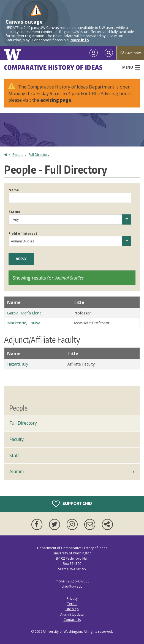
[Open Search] (109, 53)
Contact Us (72, 620)
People (18, 155)
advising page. (56, 100)
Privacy (72, 599)
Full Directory (39, 155)
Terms (72, 604)
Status (14, 212)
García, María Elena (24, 313)
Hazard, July (18, 364)
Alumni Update (72, 614)
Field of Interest (23, 233)
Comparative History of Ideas (53, 67)
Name (14, 190)
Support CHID (72, 504)
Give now (130, 53)
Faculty (17, 439)
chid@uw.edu (72, 586)
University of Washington (63, 631)
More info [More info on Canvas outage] (80, 40)
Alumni (17, 471)
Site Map (72, 609)
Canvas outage (24, 22)
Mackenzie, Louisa (24, 323)
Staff (14, 455)
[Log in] (94, 53)
